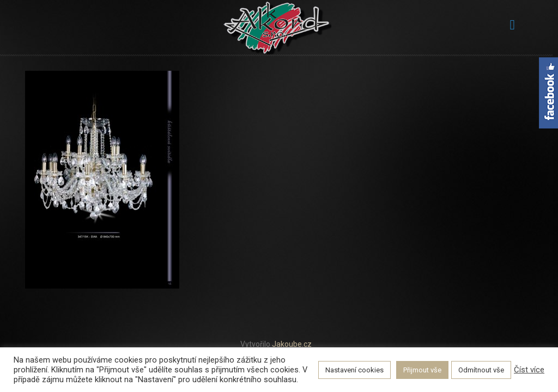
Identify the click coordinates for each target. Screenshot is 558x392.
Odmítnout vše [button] (481, 370)
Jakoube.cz (292, 344)
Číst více (529, 370)
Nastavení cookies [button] (354, 370)
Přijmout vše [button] (422, 370)
